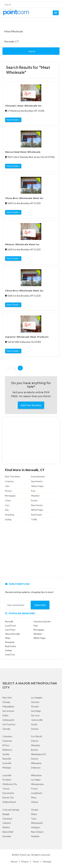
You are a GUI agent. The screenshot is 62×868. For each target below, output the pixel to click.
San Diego (36, 711)
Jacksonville (37, 720)
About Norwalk (12, 634)
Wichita (6, 827)
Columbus (7, 736)
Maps (8, 638)
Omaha (35, 810)
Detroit (35, 741)
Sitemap (47, 861)
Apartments (37, 481)
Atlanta (35, 802)
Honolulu (7, 836)
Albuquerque (37, 784)
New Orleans (37, 832)
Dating (8, 519)
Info (7, 510)
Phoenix (35, 707)
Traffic (34, 519)
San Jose (35, 715)
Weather (35, 496)
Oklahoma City (10, 784)
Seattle (6, 754)
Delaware (36, 768)
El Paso (6, 745)
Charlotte (7, 741)
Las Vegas (36, 780)
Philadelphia (8, 707)
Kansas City (8, 797)
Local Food (10, 626)
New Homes (37, 505)
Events (34, 500)
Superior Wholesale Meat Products (27, 337)
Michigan (7, 768)
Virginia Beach (9, 802)
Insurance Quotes (42, 621)
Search (32, 51)
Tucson (6, 789)
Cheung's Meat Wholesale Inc (23, 106)
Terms (36, 861)
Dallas (5, 715)
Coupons (9, 481)
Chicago (6, 702)
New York (7, 698)
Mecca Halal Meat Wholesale (23, 152)
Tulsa (34, 819)
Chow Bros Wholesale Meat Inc (24, 198)
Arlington (36, 827)
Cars (7, 505)
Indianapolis (8, 720)
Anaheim (35, 836)
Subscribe (40, 605)
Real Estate (36, 515)
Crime (8, 500)
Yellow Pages (37, 486)
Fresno (34, 789)
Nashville (7, 759)
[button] (56, 13)
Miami (34, 814)
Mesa (34, 797)
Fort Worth (37, 736)
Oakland (7, 823)
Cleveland (7, 819)
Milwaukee (36, 763)
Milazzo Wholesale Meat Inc (22, 244)
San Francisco (9, 724)
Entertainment (38, 477)
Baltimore (7, 750)
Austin (34, 724)
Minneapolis (37, 823)
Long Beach (37, 793)
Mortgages (10, 496)
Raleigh (6, 814)
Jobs (7, 486)
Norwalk (9, 621)
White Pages (37, 510)
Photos (8, 491)
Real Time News (13, 477)
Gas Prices (10, 630)
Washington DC (39, 754)
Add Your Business (31, 405)
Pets (33, 491)
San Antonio (8, 711)
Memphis (36, 745)
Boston (35, 750)
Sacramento (8, 793)
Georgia (6, 729)
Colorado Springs (11, 810)
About (14, 861)
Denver (35, 759)
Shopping (10, 515)
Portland (7, 780)
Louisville (7, 763)
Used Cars (10, 655)
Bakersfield (8, 832)
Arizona (35, 729)
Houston (35, 702)
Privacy (25, 861)
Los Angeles (37, 698)
